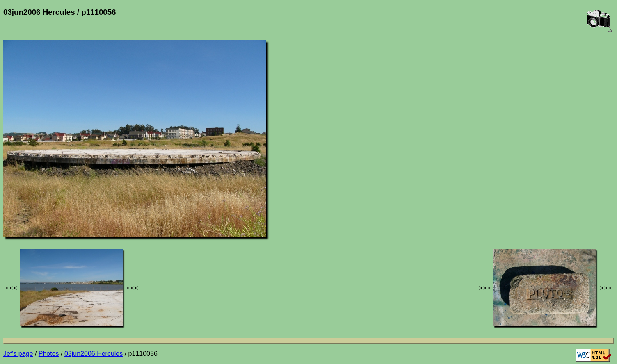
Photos (49, 354)
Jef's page (18, 354)
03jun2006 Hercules (94, 354)
